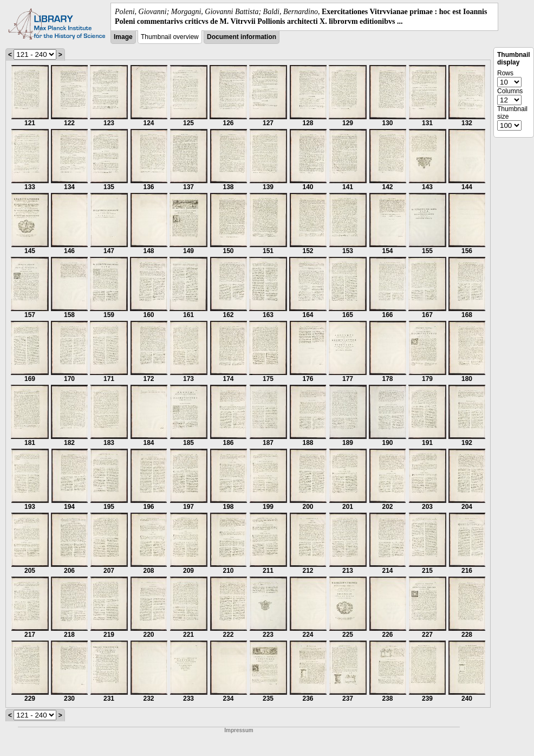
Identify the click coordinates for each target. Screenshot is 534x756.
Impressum (239, 730)
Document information (242, 37)
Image (123, 37)
